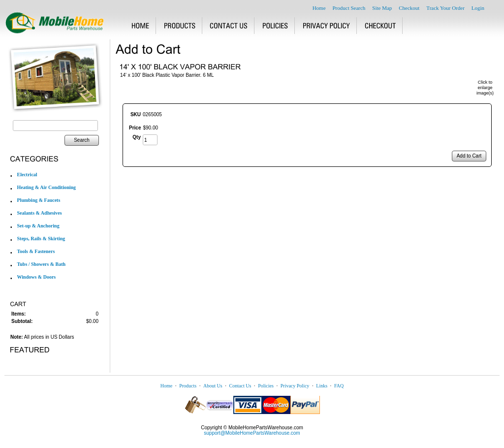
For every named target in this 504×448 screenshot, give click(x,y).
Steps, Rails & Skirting (41, 239)
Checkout (409, 8)
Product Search (349, 8)
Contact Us (240, 386)
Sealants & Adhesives (40, 213)
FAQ (339, 386)
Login (478, 8)
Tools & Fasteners (36, 251)
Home (319, 8)
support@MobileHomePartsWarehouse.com (252, 433)
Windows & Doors (37, 277)
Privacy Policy (295, 386)
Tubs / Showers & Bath (42, 264)
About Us (213, 386)
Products (188, 386)
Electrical (27, 175)
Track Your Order (445, 8)
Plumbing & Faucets (39, 200)
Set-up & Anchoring (38, 226)
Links (322, 386)
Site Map (382, 8)
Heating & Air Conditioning (47, 187)
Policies (266, 386)
